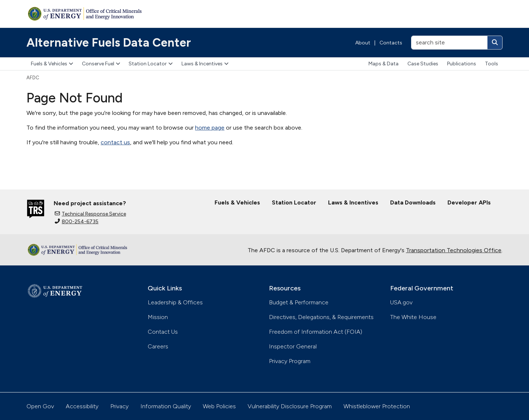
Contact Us (163, 332)
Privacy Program (290, 361)
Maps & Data (384, 64)
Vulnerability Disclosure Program (290, 406)
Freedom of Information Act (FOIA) (316, 332)
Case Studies (423, 64)
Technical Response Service (90, 214)
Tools (492, 64)
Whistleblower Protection (377, 406)
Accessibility (82, 406)
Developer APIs (469, 202)
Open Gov (40, 406)
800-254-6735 (77, 222)
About (363, 43)
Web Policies (219, 406)
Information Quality (166, 406)
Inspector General (293, 346)
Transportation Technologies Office (454, 250)
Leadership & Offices (175, 302)
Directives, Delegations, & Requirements (321, 317)
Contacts (391, 43)
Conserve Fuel (101, 64)
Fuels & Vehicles (52, 64)
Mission (158, 317)
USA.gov (401, 302)
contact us (115, 142)
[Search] (495, 43)
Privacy (119, 406)
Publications (462, 64)
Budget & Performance (299, 302)
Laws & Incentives (205, 64)
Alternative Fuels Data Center (109, 43)
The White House (413, 317)
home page (210, 128)
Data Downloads (413, 202)
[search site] (449, 43)
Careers (158, 346)
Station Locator (151, 64)
